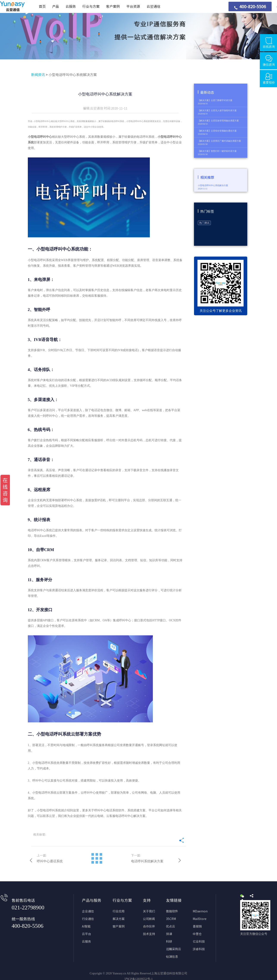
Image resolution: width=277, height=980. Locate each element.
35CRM (171, 919)
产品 (56, 6)
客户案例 (113, 6)
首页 (42, 6)
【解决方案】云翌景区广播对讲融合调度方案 (219, 141)
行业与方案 (91, 6)
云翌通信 (153, 6)
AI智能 (86, 926)
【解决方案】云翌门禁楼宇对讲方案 (215, 100)
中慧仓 (197, 934)
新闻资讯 (38, 75)
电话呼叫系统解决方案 (147, 861)
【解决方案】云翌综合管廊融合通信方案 (217, 131)
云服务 (71, 6)
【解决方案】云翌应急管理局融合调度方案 (218, 121)
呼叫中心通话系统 (50, 861)
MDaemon (200, 911)
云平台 (86, 934)
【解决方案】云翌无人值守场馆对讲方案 (217, 110)
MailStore (200, 919)
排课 (169, 934)
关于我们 (149, 911)
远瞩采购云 (174, 949)
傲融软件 (172, 911)
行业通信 (88, 919)
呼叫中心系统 (76, 137)
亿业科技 (199, 942)
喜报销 (197, 926)
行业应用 (119, 911)
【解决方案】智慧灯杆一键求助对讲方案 (217, 151)
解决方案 (119, 919)
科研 (169, 942)
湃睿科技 (199, 949)
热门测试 (204, 223)
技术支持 (149, 934)
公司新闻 (149, 919)
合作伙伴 (149, 926)
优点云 (171, 926)
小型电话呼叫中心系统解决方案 (73, 75)
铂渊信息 (172, 957)
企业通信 (88, 911)
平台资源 (133, 6)
